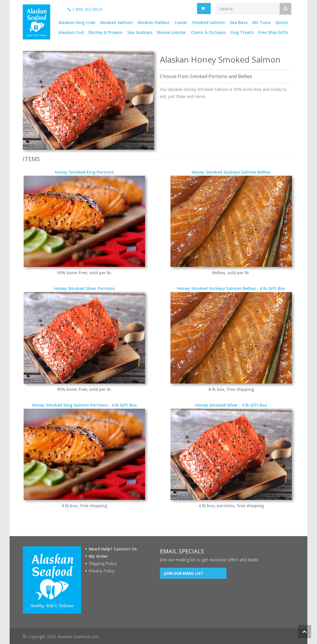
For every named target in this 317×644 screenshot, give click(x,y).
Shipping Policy (103, 564)
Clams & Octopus (208, 32)
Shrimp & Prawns (105, 32)
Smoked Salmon (209, 22)
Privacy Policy (102, 571)
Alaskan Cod (71, 32)
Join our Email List (184, 573)
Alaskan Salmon (116, 22)
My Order (98, 556)
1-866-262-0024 (85, 9)
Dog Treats (242, 32)
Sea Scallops (140, 32)
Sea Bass (239, 22)
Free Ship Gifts (273, 32)
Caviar (181, 22)
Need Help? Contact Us (113, 549)
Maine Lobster (172, 32)
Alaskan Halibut (154, 22)
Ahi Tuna (261, 22)
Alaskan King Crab (77, 22)
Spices (282, 22)
